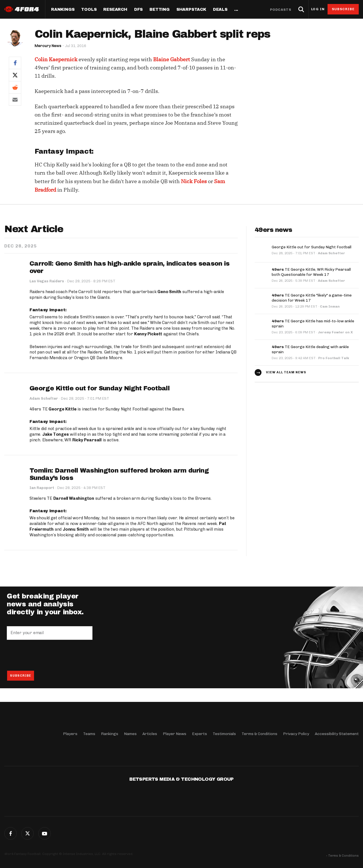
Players (70, 734)
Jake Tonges (56, 434)
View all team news (286, 372)
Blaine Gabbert (172, 59)
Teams (89, 734)
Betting (160, 10)
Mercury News (48, 46)
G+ (45, 833)
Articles (150, 734)
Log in (318, 9)
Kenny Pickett (148, 334)
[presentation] (50, 655)
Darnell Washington (74, 498)
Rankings (63, 10)
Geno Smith (169, 292)
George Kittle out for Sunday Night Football (100, 388)
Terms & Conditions (259, 734)
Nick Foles (194, 181)
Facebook (10, 833)
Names (130, 734)
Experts (200, 734)
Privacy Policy (296, 734)
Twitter (28, 833)
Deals (220, 10)
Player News (175, 734)
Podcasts (281, 10)
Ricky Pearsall (87, 440)
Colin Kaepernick (56, 59)
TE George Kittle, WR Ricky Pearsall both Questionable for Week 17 (311, 272)
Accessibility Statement (337, 734)
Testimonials (224, 734)
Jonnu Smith (76, 529)
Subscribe (343, 9)
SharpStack (191, 10)
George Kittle (62, 409)
